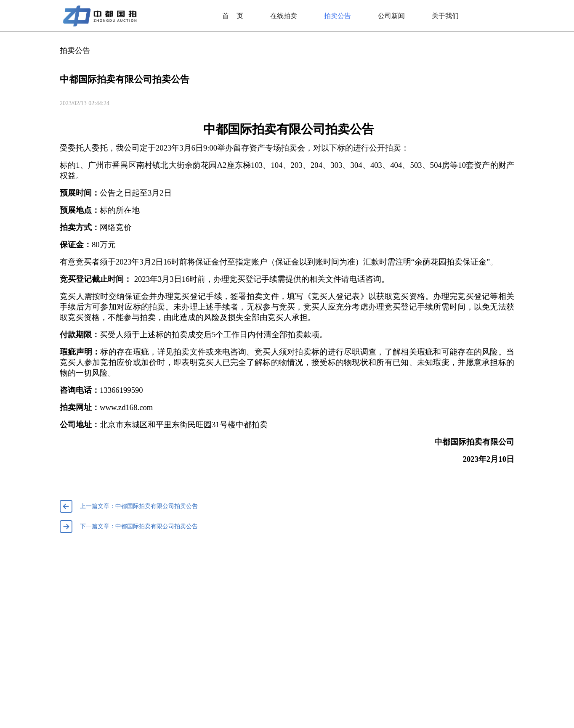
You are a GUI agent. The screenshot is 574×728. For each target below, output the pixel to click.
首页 (233, 16)
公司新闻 (391, 16)
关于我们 (445, 16)
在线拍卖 (284, 16)
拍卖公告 (337, 16)
